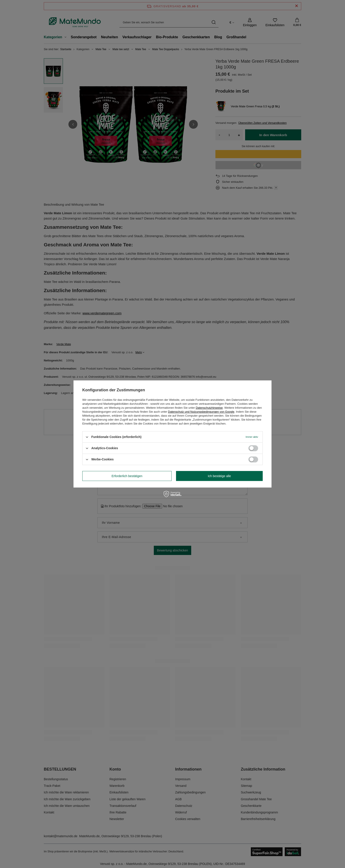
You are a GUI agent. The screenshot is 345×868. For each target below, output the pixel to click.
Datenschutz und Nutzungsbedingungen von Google (201, 412)
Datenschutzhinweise (209, 408)
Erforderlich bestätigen (127, 476)
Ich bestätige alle (219, 476)
